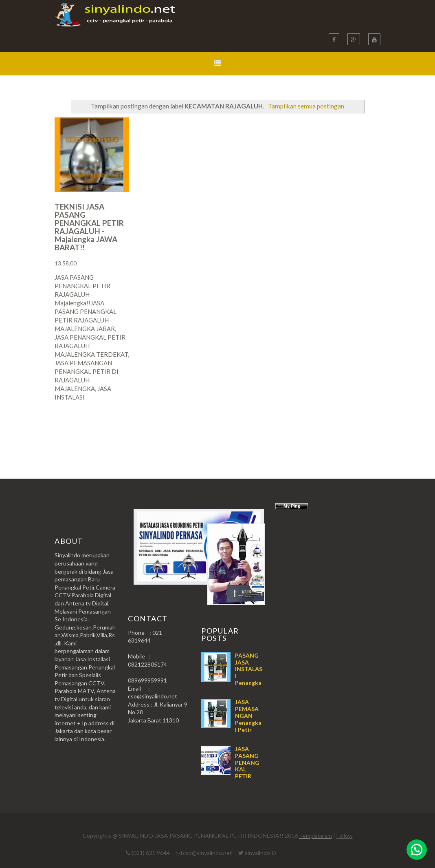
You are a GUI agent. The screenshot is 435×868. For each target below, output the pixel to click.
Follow (345, 836)
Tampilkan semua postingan (306, 106)
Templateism (315, 836)
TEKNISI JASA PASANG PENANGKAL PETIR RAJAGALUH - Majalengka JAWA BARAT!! (89, 227)
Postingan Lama (339, 429)
